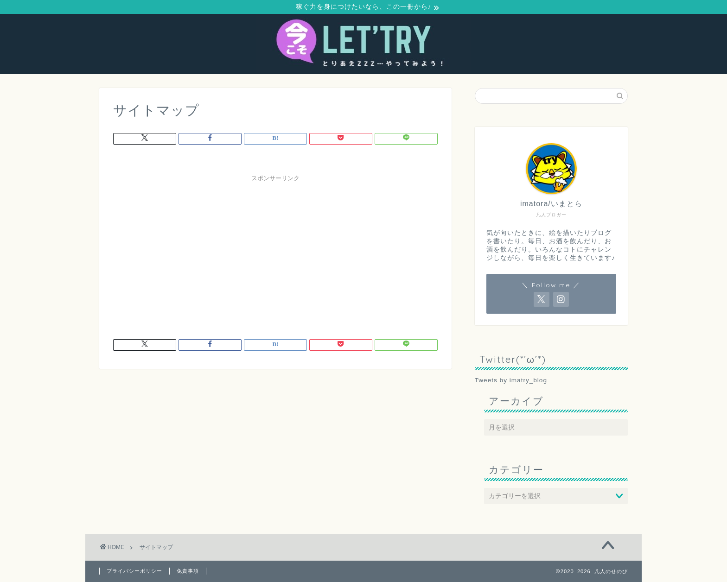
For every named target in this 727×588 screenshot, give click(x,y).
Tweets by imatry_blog (511, 382)
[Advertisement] (275, 253)
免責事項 (188, 572)
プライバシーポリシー (134, 572)
